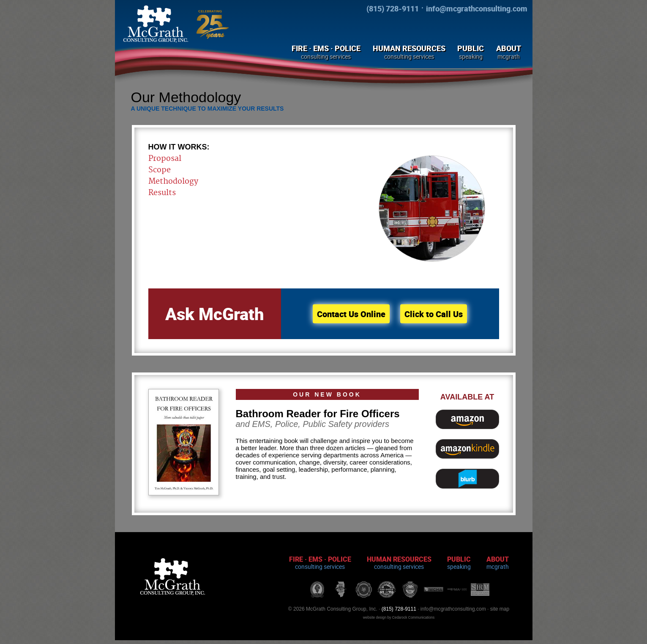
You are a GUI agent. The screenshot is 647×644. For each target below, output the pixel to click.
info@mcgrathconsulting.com (477, 8)
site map (500, 609)
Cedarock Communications (414, 618)
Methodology (173, 181)
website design (375, 618)
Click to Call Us (434, 314)
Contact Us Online (351, 314)
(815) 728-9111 (393, 8)
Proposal (165, 159)
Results (162, 193)
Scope (160, 170)
